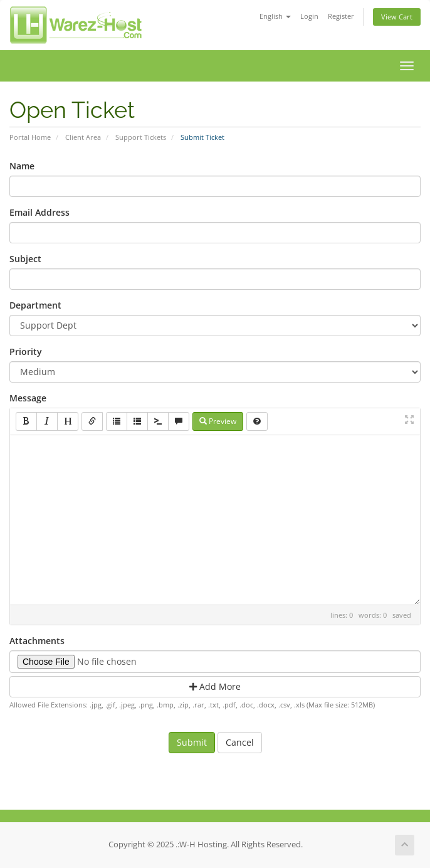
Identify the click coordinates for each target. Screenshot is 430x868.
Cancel (240, 742)
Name (22, 166)
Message (28, 398)
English (275, 16)
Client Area (83, 137)
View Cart (397, 17)
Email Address (39, 212)
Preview (218, 421)
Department (35, 305)
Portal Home (30, 137)
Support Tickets (141, 137)
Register (341, 16)
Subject (25, 259)
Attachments (37, 641)
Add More (215, 686)
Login (309, 16)
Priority (26, 352)
